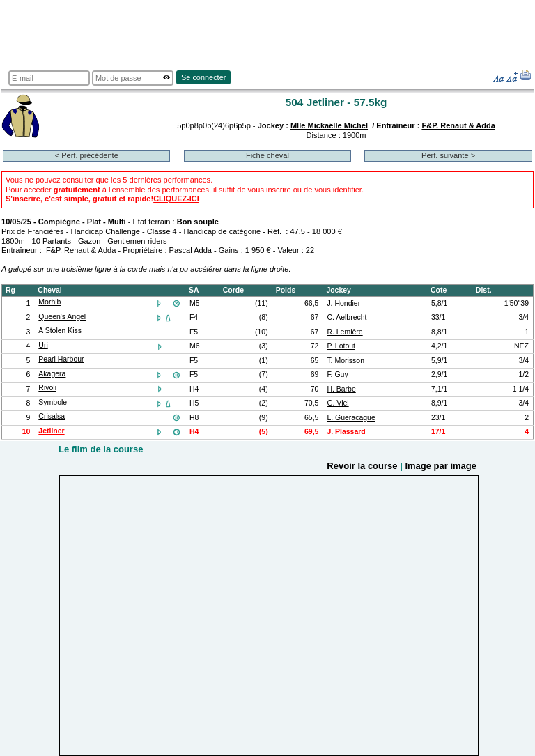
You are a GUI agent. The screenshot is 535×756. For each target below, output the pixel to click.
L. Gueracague (351, 418)
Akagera (52, 374)
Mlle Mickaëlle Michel (329, 125)
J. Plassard (346, 432)
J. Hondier (343, 303)
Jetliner (51, 431)
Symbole (53, 402)
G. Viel (338, 403)
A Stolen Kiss (60, 331)
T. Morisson (346, 361)
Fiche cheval (267, 155)
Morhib (49, 302)
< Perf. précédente (87, 155)
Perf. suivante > (448, 155)
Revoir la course (362, 466)
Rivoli (47, 388)
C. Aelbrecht (347, 317)
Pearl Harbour (61, 359)
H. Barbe (341, 389)
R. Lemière (344, 332)
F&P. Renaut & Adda (458, 125)
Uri (43, 345)
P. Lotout (341, 346)
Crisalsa (52, 416)
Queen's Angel (62, 317)
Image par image (441, 466)
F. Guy (337, 375)
